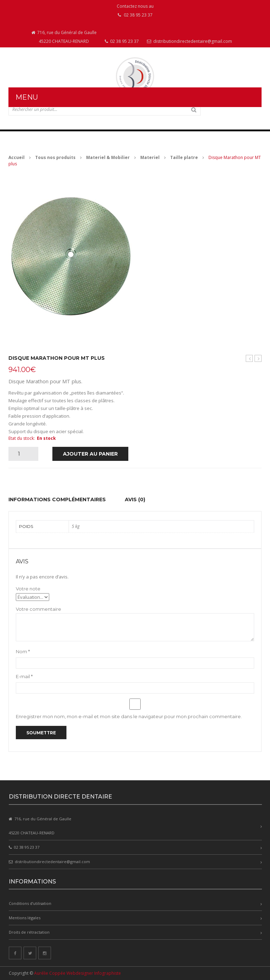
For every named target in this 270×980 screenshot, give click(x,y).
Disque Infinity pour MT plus (258, 359)
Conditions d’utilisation (30, 903)
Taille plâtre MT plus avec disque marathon (249, 359)
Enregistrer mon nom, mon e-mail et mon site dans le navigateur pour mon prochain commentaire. (129, 716)
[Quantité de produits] (22, 454)
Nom (23, 651)
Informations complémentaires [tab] (57, 499)
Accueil (17, 157)
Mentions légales (25, 918)
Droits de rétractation (29, 932)
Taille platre (184, 157)
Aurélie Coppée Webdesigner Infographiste (78, 973)
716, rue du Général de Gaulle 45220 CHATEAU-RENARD (64, 37)
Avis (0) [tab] (135, 499)
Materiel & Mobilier (108, 157)
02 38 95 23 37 (122, 41)
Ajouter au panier (90, 454)
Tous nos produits (55, 157)
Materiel (150, 157)
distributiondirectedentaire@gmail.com (189, 41)
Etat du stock (21, 438)
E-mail (24, 676)
